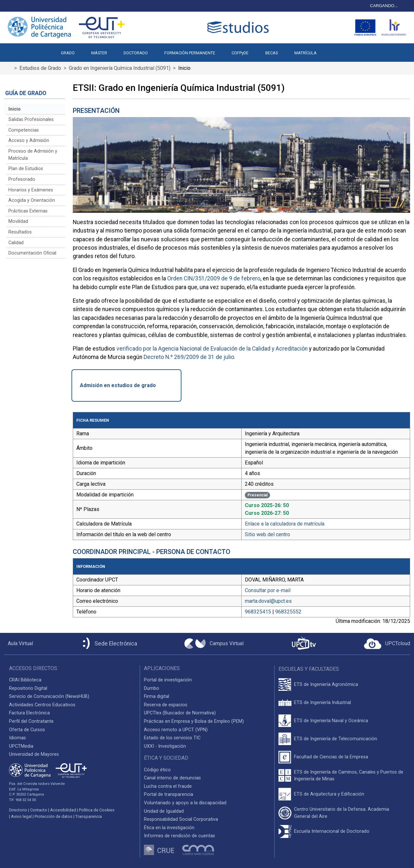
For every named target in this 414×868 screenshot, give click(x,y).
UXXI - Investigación (165, 746)
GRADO (68, 53)
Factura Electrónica (29, 713)
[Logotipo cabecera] (239, 27)
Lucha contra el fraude (168, 786)
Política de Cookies (97, 810)
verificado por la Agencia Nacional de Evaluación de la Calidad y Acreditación (212, 349)
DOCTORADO (136, 53)
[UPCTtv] (304, 644)
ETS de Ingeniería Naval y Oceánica (331, 721)
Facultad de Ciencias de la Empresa (331, 757)
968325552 (288, 612)
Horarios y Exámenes (31, 190)
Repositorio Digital (28, 688)
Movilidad (18, 221)
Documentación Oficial (32, 253)
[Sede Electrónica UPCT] (109, 644)
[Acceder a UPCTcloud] (387, 644)
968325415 (258, 612)
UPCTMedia (21, 746)
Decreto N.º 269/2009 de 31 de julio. (190, 357)
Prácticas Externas (28, 211)
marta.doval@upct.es (268, 601)
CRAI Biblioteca (25, 680)
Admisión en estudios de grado (118, 385)
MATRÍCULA (305, 53)
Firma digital (157, 696)
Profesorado (22, 179)
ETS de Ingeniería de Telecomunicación (336, 739)
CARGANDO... (384, 6)
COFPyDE (240, 53)
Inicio (15, 109)
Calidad (16, 243)
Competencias (24, 130)
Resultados (20, 232)
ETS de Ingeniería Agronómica (326, 684)
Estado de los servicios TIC (172, 738)
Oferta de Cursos (27, 730)
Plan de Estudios (26, 169)
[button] (333, 50)
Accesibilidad (63, 810)
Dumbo (152, 688)
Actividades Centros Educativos (42, 705)
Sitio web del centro (267, 534)
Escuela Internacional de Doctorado (332, 831)
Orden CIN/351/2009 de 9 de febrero (214, 278)
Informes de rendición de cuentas (180, 836)
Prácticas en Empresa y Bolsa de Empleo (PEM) (194, 721)
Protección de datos (54, 816)
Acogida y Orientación (32, 200)
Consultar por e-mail (268, 590)
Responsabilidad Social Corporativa (181, 819)
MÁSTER (99, 53)
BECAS (272, 53)
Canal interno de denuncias (172, 778)
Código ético (157, 770)
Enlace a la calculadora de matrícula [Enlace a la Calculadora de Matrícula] (285, 524)
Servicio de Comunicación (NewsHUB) (49, 696)
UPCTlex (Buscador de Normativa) (180, 713)
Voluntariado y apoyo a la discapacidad (185, 803)
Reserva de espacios (166, 705)
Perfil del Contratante (31, 721)
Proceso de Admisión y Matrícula (33, 155)
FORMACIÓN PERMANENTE (190, 53)
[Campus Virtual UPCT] (214, 644)
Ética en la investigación (169, 828)
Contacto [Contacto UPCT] (39, 810)
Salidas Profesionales (31, 119)
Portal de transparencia (169, 794)
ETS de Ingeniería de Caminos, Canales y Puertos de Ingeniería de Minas (349, 776)
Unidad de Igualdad (164, 811)
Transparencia (89, 816)
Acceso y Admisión (29, 141)
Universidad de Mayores (34, 754)
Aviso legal (21, 816)
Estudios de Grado (40, 68)
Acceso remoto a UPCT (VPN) (176, 730)
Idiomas (17, 738)
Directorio (18, 810)
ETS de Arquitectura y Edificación (329, 794)
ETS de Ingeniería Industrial (322, 703)
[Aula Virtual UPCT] (18, 644)
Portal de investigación (168, 680)
